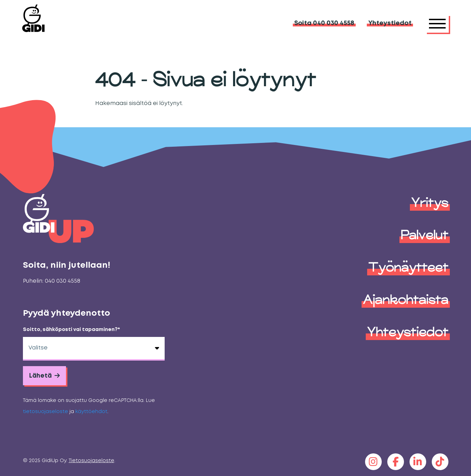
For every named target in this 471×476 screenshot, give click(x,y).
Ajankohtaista (406, 299)
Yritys (430, 202)
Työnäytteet (408, 267)
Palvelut (425, 235)
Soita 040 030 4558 (324, 23)
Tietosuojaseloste (92, 461)
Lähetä (41, 376)
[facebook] (396, 462)
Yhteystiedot (390, 23)
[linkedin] (418, 462)
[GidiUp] (47, 23)
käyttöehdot (91, 412)
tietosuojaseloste (46, 412)
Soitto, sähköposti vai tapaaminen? (71, 330)
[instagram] (373, 462)
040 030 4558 (63, 281)
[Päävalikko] (437, 24)
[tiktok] (440, 462)
